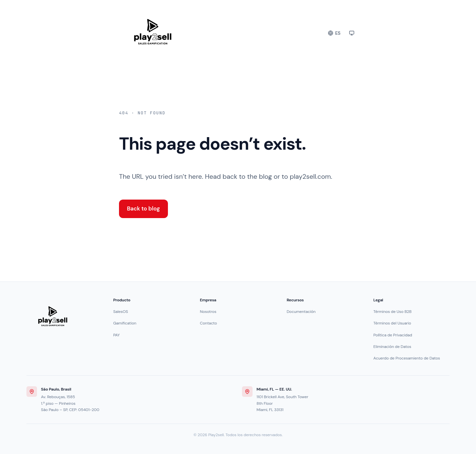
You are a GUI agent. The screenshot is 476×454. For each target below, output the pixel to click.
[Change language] (334, 33)
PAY (116, 335)
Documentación (301, 312)
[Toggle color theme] (352, 33)
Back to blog (143, 208)
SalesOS (120, 312)
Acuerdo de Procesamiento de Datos (407, 358)
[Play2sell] (53, 316)
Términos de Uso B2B (393, 312)
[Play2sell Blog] (186, 32)
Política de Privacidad (393, 335)
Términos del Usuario (392, 323)
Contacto (209, 323)
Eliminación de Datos (392, 347)
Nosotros (208, 312)
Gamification (125, 323)
